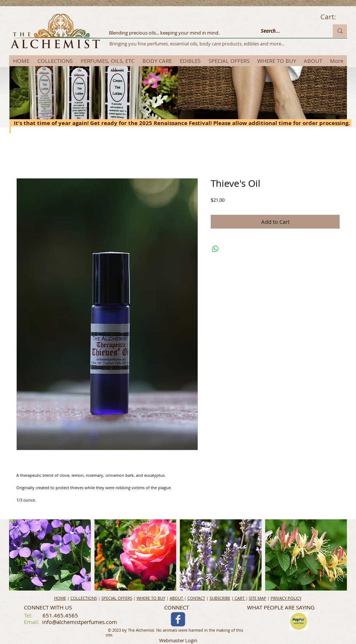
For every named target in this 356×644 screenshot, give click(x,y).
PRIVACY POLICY (286, 598)
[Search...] (289, 31)
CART (240, 598)
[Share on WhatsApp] (215, 249)
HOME (60, 598)
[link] (333, 17)
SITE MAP (258, 598)
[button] (50, 555)
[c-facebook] (178, 619)
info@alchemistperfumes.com (80, 622)
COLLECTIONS (84, 598)
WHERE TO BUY (151, 598)
